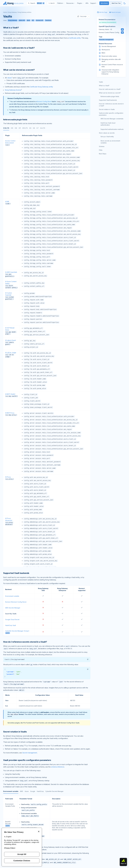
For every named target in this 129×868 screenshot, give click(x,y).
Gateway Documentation (108, 22)
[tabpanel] (47, 350)
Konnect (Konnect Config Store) (16, 602)
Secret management (30, 753)
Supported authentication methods (112, 129)
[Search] (36, 3)
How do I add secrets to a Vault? (110, 89)
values (9, 78)
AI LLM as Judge (11, 353)
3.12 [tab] (16, 128)
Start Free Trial (116, 3)
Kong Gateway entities (25, 12)
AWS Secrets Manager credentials (112, 119)
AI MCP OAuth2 (10, 394)
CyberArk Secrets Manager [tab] (54, 791)
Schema (102, 146)
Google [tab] (33, 791)
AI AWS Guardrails (11, 272)
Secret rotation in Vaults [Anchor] (15, 732)
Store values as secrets (107, 133)
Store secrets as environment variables (110, 142)
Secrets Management (109, 46)
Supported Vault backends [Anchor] (16, 573)
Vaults (101, 82)
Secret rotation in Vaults (107, 109)
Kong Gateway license (13, 90)
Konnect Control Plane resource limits (112, 66)
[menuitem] (61, 3)
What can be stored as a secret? (110, 93)
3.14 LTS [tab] (6, 128)
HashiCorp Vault (11, 625)
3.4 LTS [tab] (43, 128)
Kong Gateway (12, 12)
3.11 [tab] (20, 128)
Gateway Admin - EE (105, 29)
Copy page (82, 16)
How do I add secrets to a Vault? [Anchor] (19, 48)
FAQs (101, 150)
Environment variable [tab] (11, 791)
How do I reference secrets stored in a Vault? (111, 105)
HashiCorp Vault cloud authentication (108, 124)
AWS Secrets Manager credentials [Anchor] (18, 843)
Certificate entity (75, 38)
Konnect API (40, 20)
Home (5, 12)
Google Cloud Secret (12, 620)
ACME (7, 202)
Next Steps (103, 154)
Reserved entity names (109, 56)
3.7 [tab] (37, 128)
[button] (88, 659)
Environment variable (12, 596)
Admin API (22, 20)
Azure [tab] (27, 791)
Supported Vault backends (108, 100)
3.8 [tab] (34, 128)
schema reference (58, 767)
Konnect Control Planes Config (109, 32)
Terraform (48, 20)
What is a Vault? (104, 86)
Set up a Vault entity (107, 137)
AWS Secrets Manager (13, 608)
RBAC (103, 53)
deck (28, 20)
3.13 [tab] (12, 128)
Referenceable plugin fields (110, 96)
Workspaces (106, 50)
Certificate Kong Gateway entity (41, 87)
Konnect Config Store (44, 102)
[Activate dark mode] (125, 3)
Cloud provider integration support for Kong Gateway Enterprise (110, 72)
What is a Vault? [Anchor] (11, 28)
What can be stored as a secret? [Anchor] (19, 70)
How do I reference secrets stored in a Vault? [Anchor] (25, 642)
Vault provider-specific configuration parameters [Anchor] (27, 760)
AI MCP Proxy (10, 413)
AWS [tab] (22, 791)
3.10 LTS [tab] (25, 128)
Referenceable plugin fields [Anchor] (15, 120)
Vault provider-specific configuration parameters (111, 114)
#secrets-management (106, 40)
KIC (33, 20)
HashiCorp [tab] (40, 791)
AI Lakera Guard (11, 340)
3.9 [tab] (30, 128)
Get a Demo (104, 3)
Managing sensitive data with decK (111, 60)
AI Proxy (8, 477)
